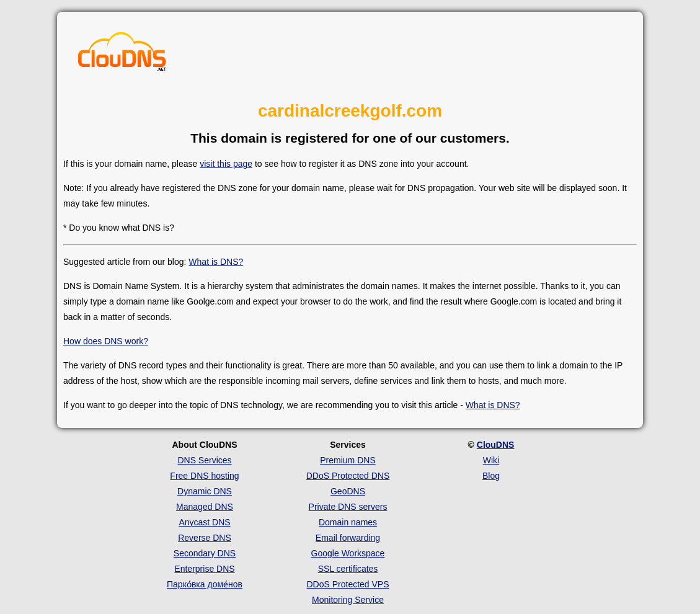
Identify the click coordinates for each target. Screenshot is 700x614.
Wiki (491, 460)
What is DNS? (216, 262)
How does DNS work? (106, 341)
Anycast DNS (204, 522)
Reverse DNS (205, 538)
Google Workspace (348, 553)
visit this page (226, 164)
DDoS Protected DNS (348, 476)
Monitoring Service (348, 600)
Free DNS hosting (204, 476)
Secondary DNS (205, 553)
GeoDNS (348, 491)
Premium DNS (348, 460)
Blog (491, 476)
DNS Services (204, 460)
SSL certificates (348, 569)
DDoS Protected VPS (348, 584)
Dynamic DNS (205, 491)
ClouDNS (496, 445)
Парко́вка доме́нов (205, 584)
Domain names (348, 522)
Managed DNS (205, 507)
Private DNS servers (348, 507)
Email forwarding (348, 538)
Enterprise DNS (204, 569)
